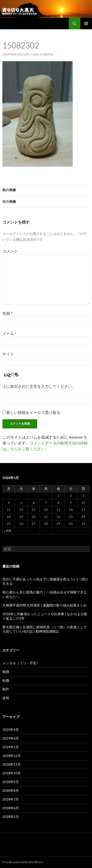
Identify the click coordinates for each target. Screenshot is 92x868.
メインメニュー (86, 23)
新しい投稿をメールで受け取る (33, 412)
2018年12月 (12, 756)
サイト (8, 354)
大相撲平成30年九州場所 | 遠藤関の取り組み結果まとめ (45, 605)
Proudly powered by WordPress (23, 862)
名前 (7, 313)
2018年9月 (11, 782)
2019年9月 (11, 730)
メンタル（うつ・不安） (21, 663)
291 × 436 (31, 54)
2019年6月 (11, 738)
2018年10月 (12, 773)
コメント (10, 251)
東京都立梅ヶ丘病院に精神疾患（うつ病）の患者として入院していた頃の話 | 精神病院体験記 (45, 629)
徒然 (6, 698)
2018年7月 (11, 799)
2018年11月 (12, 764)
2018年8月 (11, 790)
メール (9, 333)
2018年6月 (11, 808)
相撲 (6, 672)
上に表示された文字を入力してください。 (39, 386)
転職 (6, 680)
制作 (6, 689)
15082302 (46, 54)
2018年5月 (11, 817)
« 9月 (8, 531)
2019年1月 (11, 747)
